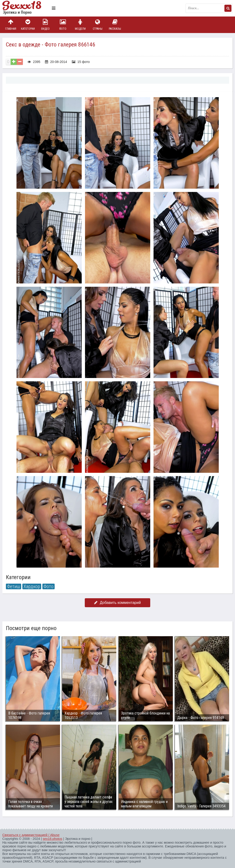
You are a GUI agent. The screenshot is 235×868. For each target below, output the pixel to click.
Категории (28, 25)
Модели (80, 25)
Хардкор (32, 586)
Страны (97, 25)
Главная (11, 25)
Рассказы (115, 25)
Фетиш (14, 586)
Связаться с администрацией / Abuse (31, 835)
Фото (63, 25)
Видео (45, 25)
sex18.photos (52, 839)
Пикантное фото (26, 8)
